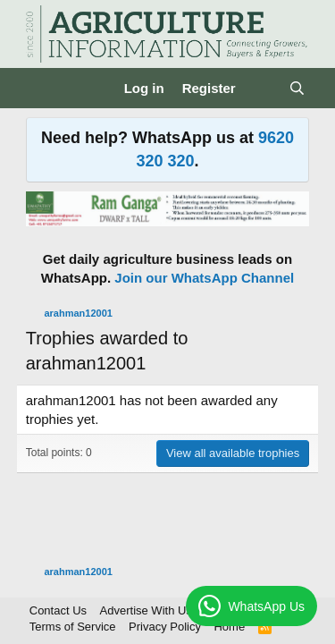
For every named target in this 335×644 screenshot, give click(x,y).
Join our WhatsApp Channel (204, 278)
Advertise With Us (146, 610)
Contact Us (58, 610)
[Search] (297, 88)
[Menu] (42, 89)
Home (229, 627)
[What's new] (262, 88)
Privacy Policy (165, 627)
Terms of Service (73, 627)
